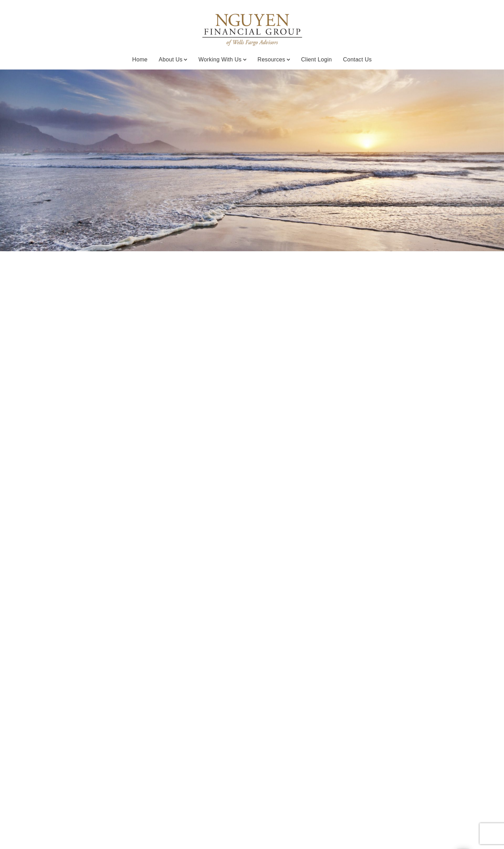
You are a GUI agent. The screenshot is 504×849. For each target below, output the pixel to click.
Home (140, 59)
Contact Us (358, 59)
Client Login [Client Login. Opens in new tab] (316, 59)
